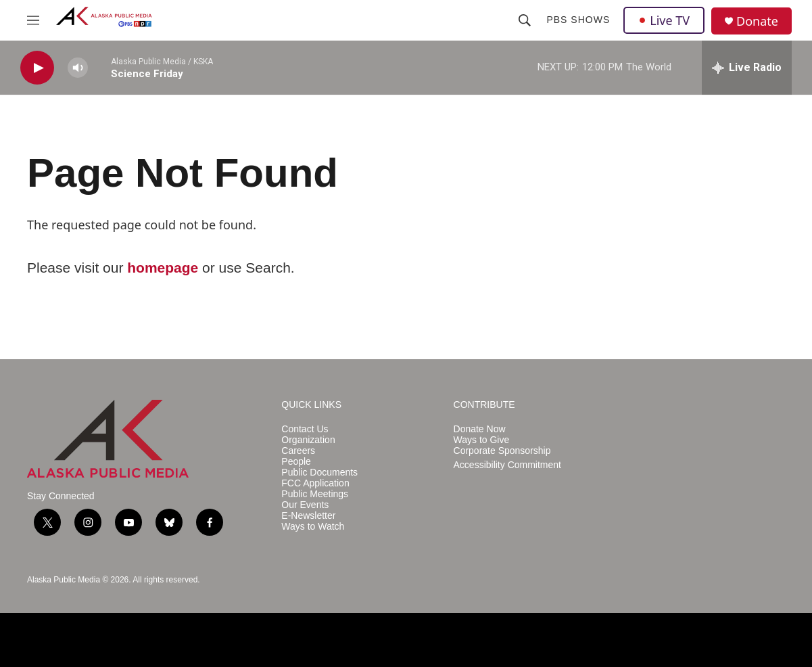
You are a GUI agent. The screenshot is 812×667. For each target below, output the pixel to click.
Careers (298, 451)
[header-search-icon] (525, 20)
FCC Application (315, 483)
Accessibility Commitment (507, 465)
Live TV (664, 20)
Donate (757, 21)
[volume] (78, 68)
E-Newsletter (308, 516)
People (296, 462)
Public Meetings (315, 494)
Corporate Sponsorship (502, 451)
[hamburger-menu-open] (33, 20)
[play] (37, 68)
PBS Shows (578, 20)
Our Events (305, 505)
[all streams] (747, 68)
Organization (308, 440)
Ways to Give (482, 440)
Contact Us (305, 429)
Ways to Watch (313, 527)
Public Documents (319, 473)
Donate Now (480, 429)
